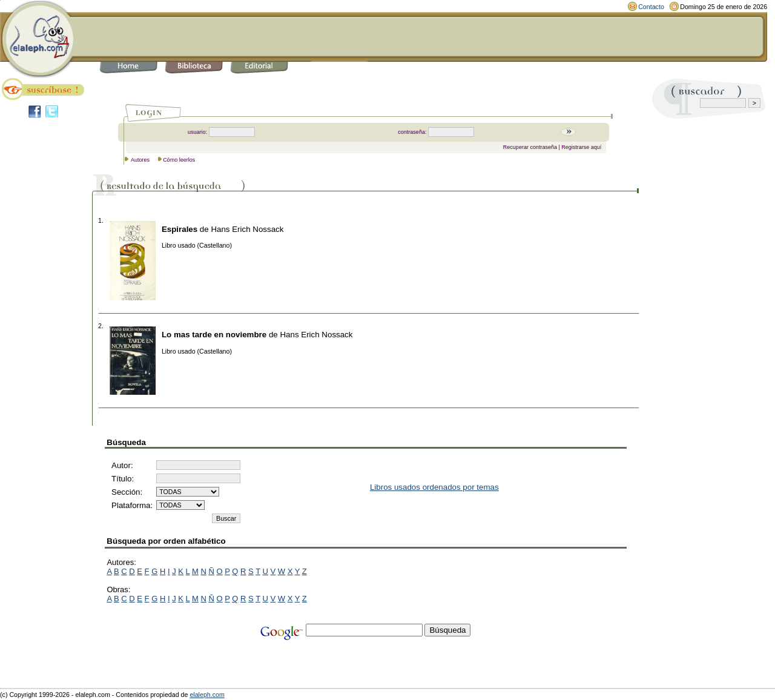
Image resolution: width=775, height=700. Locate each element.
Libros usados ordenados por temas (434, 487)
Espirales (180, 229)
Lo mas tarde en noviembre (214, 335)
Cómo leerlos (179, 160)
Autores (140, 160)
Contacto (651, 7)
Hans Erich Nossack (247, 229)
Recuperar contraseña (530, 147)
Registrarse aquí (581, 147)
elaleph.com (207, 695)
